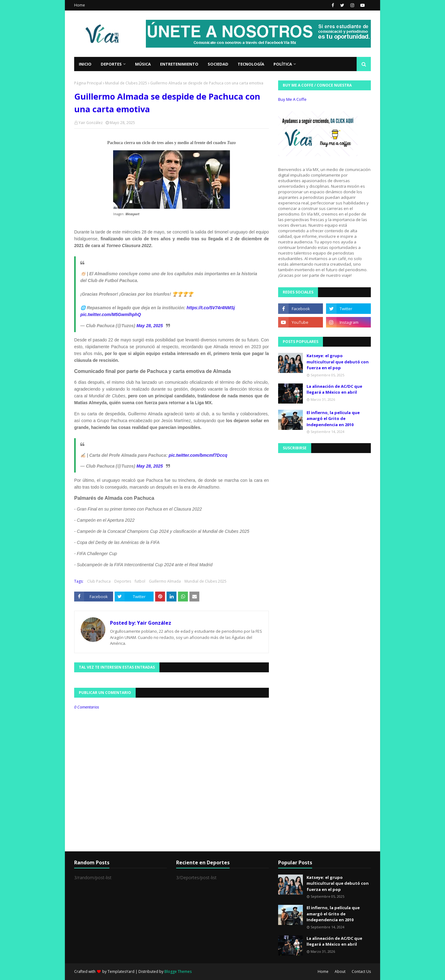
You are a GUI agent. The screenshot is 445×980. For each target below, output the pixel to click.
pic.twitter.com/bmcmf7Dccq (198, 455)
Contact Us (361, 971)
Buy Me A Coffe (292, 99)
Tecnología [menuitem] (251, 64)
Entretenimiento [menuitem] (179, 64)
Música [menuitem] (143, 64)
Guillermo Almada (165, 581)
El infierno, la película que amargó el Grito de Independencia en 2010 (333, 419)
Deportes (123, 581)
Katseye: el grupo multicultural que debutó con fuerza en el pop (338, 362)
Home (80, 5)
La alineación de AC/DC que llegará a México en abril (334, 389)
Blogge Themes (178, 971)
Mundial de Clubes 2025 (126, 83)
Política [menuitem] (283, 64)
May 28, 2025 (150, 326)
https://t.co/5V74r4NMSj (211, 308)
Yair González (91, 123)
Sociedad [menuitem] (218, 64)
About (340, 971)
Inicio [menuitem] (85, 64)
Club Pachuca (99, 581)
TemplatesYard (121, 971)
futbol (140, 581)
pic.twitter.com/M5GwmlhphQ (111, 315)
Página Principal (88, 83)
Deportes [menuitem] (111, 64)
